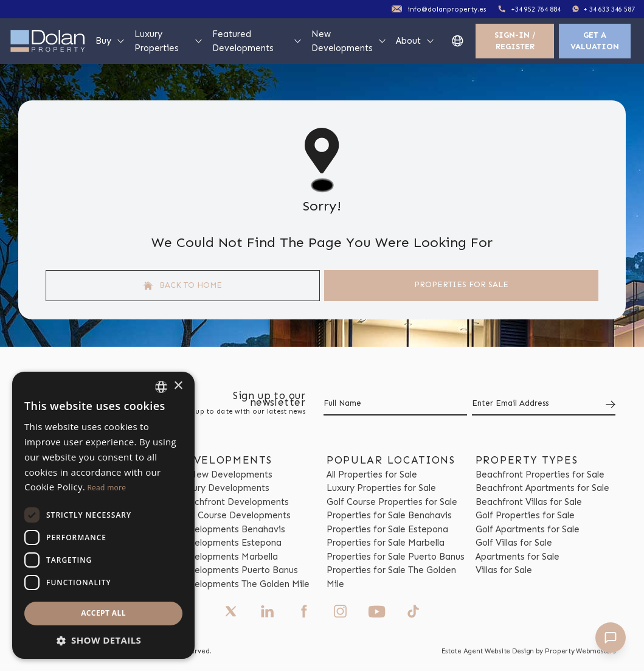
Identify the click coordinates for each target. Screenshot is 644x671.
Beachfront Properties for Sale (540, 475)
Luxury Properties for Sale (381, 488)
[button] (103, 640)
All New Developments (225, 475)
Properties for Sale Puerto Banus (396, 557)
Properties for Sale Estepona (387, 529)
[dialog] (103, 515)
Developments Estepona (230, 543)
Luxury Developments (223, 488)
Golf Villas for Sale (514, 543)
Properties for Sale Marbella (386, 543)
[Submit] (608, 404)
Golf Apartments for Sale (528, 529)
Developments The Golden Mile (244, 584)
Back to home (183, 285)
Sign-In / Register (515, 41)
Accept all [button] (103, 613)
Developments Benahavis (231, 529)
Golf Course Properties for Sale (392, 502)
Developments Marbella (228, 557)
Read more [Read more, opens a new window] (106, 488)
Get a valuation (595, 41)
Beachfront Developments (233, 502)
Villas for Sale (504, 570)
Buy (110, 41)
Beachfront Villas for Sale (529, 502)
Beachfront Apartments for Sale (542, 488)
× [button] (178, 386)
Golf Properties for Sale (525, 515)
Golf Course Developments (234, 515)
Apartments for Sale (518, 557)
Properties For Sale (461, 284)
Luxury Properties (169, 41)
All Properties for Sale (372, 475)
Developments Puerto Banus (238, 570)
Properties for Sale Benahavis (389, 515)
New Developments (349, 41)
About (415, 41)
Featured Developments (258, 41)
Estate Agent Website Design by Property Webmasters (528, 651)
